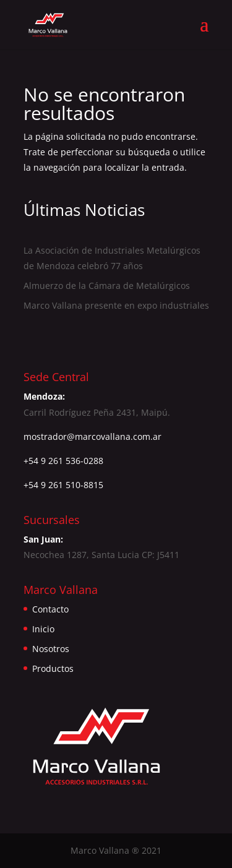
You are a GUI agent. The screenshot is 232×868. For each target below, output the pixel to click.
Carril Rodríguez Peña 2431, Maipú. (97, 412)
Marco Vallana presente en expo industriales (116, 305)
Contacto (50, 609)
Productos (53, 668)
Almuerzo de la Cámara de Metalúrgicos (107, 286)
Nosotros (51, 649)
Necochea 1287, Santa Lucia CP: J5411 (101, 555)
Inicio (43, 629)
